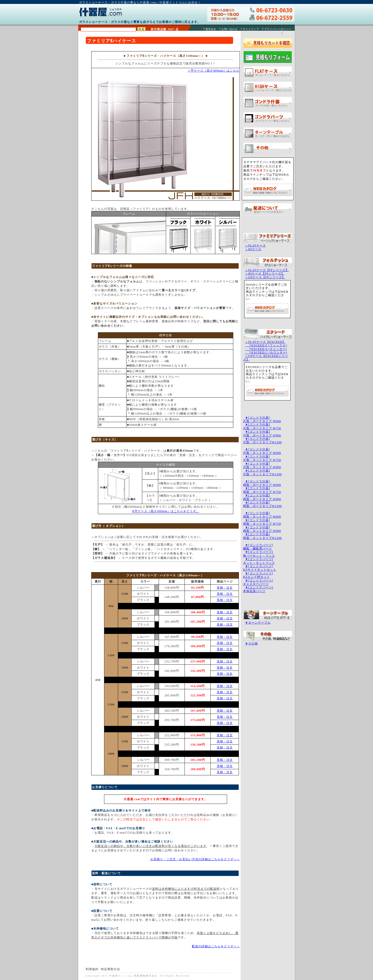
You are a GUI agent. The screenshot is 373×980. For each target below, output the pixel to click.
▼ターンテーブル (258, 623)
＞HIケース (253, 249)
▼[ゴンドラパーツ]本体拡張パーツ (258, 589)
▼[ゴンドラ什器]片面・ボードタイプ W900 (262, 433)
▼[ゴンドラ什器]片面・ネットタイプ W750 (262, 458)
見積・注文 (225, 588)
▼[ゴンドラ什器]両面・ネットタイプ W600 (262, 515)
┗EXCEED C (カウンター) (266, 352)
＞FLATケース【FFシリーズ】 (267, 270)
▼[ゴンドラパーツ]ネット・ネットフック (259, 561)
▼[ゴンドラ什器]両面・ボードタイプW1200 (262, 504)
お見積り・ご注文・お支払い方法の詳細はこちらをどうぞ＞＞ (195, 859)
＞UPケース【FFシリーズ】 (265, 277)
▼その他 (251, 643)
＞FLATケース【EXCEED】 (265, 342)
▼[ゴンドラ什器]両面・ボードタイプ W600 (262, 483)
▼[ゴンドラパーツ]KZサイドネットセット (260, 568)
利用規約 (92, 969)
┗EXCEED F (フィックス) (266, 345)
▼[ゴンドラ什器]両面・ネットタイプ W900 (262, 529)
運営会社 (211, 29)
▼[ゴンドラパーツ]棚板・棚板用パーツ (258, 547)
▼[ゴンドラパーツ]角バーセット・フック (259, 554)
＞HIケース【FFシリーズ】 (265, 274)
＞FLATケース (256, 245)
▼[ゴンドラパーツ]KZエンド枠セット (258, 575)
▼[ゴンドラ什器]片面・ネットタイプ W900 (262, 465)
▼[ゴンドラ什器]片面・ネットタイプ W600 (262, 451)
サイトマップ (251, 29)
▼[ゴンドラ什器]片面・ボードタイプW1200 (262, 441)
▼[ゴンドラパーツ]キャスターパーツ (258, 582)
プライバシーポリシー (278, 29)
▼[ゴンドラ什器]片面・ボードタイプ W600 (262, 419)
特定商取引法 (110, 969)
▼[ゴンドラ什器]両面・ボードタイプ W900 (262, 497)
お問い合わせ (230, 29)
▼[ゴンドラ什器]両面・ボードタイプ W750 (262, 490)
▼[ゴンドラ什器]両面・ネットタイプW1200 (262, 536)
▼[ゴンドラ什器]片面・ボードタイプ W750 (262, 426)
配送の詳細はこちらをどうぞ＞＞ (216, 946)
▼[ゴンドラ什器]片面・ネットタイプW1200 (262, 472)
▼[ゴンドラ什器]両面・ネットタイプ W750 (262, 522)
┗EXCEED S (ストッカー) (266, 349)
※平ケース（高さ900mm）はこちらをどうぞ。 (166, 511)
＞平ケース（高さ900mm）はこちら (213, 71)
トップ (287, 34)
